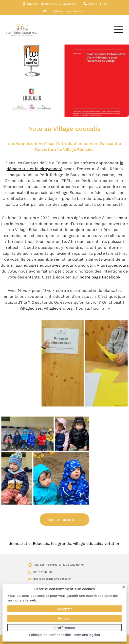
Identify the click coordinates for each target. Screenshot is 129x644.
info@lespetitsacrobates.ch (67, 11)
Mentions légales (87, 635)
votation (112, 543)
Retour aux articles (64, 520)
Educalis (41, 543)
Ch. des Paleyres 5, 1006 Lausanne (51, 4)
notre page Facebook (100, 277)
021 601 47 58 (98, 4)
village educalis (88, 543)
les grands (61, 543)
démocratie (20, 543)
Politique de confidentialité (50, 635)
